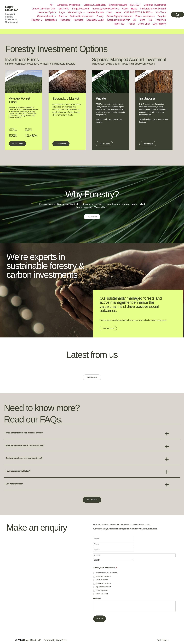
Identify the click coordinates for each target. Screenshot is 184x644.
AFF (52, 5)
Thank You (161, 20)
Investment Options (47, 12)
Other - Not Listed (102, 594)
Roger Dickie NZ (11, 8)
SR (134, 20)
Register (162, 16)
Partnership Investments (82, 16)
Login (62, 12)
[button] (92, 433)
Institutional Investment (103, 576)
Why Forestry (159, 24)
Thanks (131, 24)
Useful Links (144, 24)
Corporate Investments (155, 5)
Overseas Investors (47, 16)
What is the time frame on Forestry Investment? (25, 445)
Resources (65, 20)
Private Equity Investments (119, 16)
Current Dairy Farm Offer (44, 9)
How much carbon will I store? (18, 471)
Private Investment (102, 580)
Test (150, 20)
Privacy (100, 16)
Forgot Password (81, 9)
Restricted (78, 20)
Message (97, 598)
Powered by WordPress (56, 640)
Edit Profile (64, 9)
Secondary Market (95, 20)
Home (134, 9)
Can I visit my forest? (14, 484)
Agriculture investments (104, 587)
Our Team (161, 12)
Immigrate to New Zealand (153, 9)
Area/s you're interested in (105, 568)
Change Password (118, 5)
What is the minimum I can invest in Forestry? (24, 433)
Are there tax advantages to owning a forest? (24, 458)
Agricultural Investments (69, 5)
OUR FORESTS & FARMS (137, 12)
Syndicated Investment (103, 583)
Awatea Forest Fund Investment (107, 573)
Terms (142, 20)
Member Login (75, 12)
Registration (51, 20)
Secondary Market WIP (119, 20)
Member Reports (96, 12)
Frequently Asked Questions (105, 9)
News (110, 12)
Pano (62, 16)
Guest (125, 9)
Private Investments (145, 16)
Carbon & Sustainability (95, 5)
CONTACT (135, 5)
